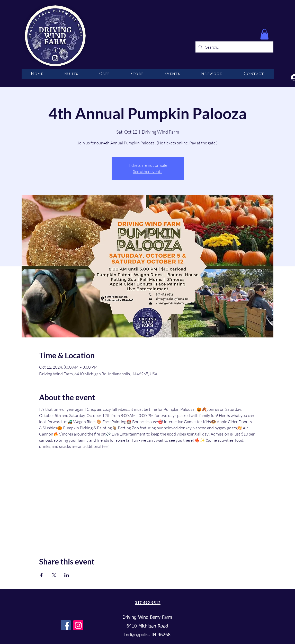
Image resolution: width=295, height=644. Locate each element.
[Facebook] (66, 625)
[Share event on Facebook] (42, 575)
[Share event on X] (54, 575)
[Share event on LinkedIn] (67, 575)
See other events (148, 171)
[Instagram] (78, 625)
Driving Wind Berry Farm (147, 617)
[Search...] (234, 47)
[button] (264, 34)
